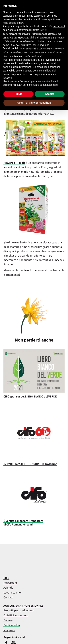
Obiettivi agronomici (16, 615)
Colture (8, 620)
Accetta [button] (50, 94)
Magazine (9, 630)
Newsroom (10, 583)
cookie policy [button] (16, 23)
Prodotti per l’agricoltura (18, 610)
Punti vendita (12, 625)
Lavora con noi (13, 593)
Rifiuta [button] (18, 94)
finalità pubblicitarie (14, 49)
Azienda (8, 588)
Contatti (8, 598)
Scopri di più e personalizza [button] (34, 103)
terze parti (59, 26)
